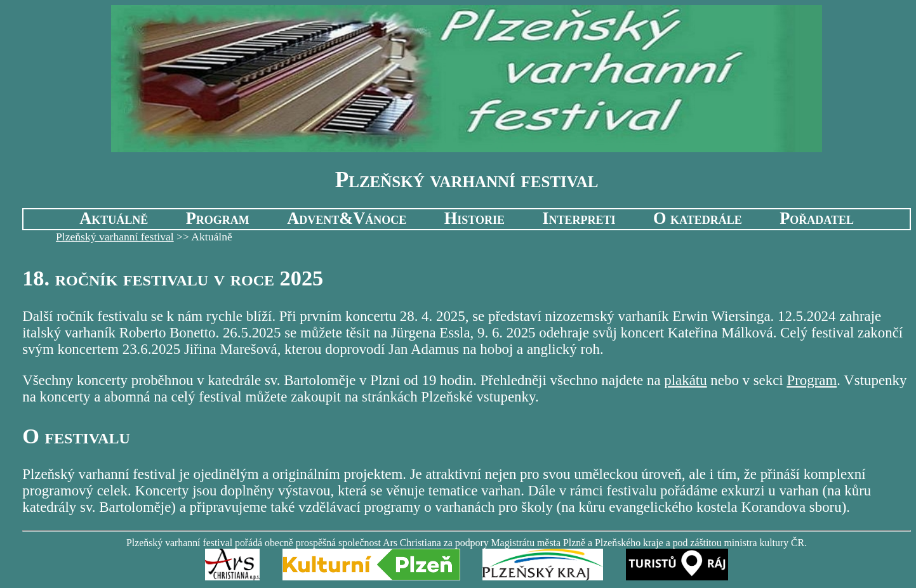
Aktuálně (114, 219)
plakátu (685, 380)
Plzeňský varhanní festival (115, 237)
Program (218, 219)
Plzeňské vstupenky (478, 397)
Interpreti (579, 219)
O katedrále (698, 219)
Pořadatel (817, 219)
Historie (475, 219)
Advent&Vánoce (347, 219)
